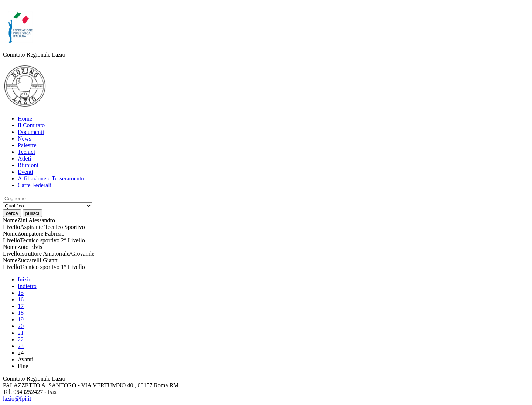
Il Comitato (31, 125)
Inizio (25, 279)
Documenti (31, 132)
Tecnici (26, 152)
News (24, 139)
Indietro (27, 286)
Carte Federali (35, 185)
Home (25, 119)
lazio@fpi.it (17, 399)
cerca (12, 213)
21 (21, 333)
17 (21, 306)
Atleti (24, 158)
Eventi (25, 172)
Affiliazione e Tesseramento (51, 178)
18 (21, 313)
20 (21, 326)
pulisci (32, 213)
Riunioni (28, 165)
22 (21, 339)
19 (21, 319)
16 (21, 299)
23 (21, 346)
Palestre (27, 145)
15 (21, 293)
